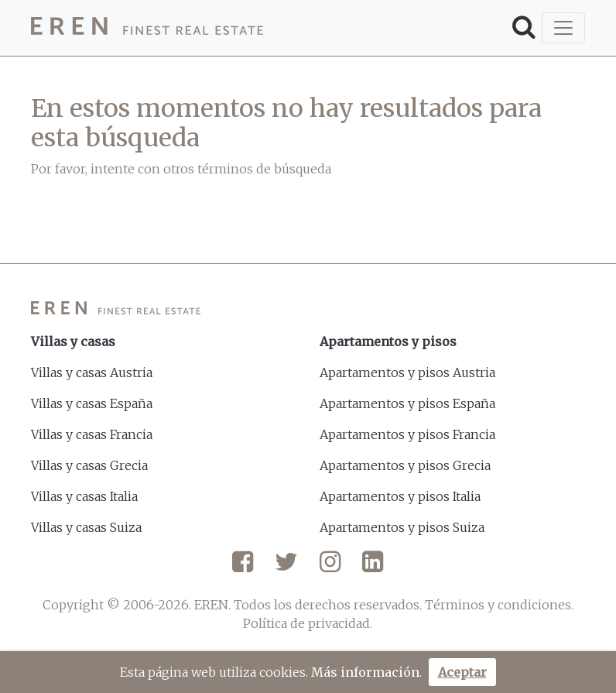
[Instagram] (330, 568)
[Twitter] (286, 568)
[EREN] (147, 28)
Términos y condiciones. (499, 605)
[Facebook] (243, 568)
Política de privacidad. (308, 623)
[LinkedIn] (373, 568)
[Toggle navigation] (563, 28)
